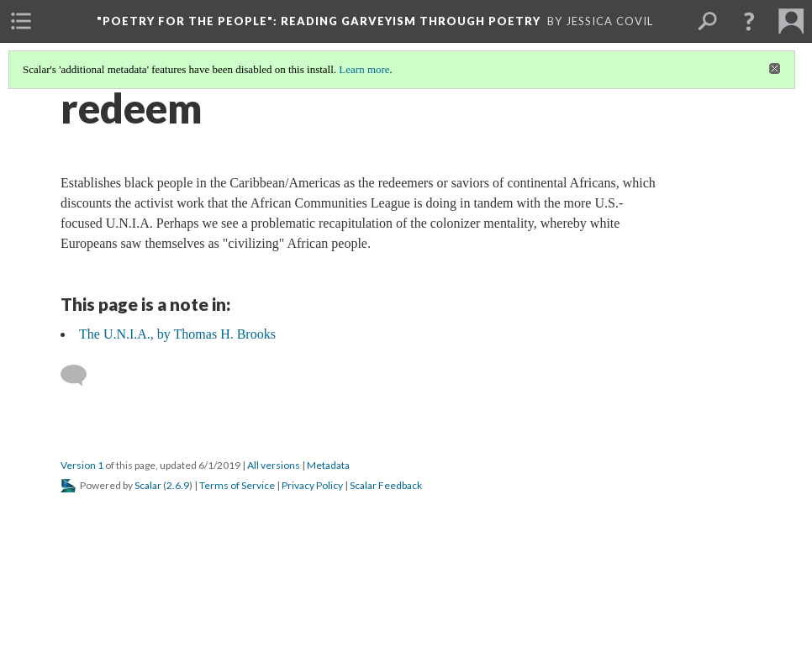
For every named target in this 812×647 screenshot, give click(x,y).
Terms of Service (237, 485)
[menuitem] (21, 21)
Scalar (148, 485)
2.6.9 (178, 485)
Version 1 (82, 465)
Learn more (364, 69)
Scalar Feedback (386, 485)
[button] (749, 21)
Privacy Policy (312, 485)
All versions (274, 465)
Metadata (328, 465)
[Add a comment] (81, 376)
